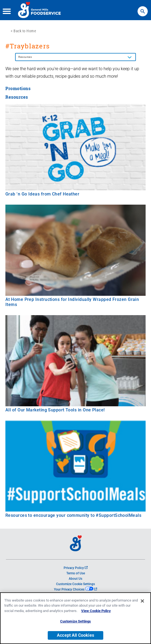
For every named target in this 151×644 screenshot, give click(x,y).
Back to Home (25, 31)
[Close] (142, 601)
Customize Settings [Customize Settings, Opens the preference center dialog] (75, 622)
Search (143, 9)
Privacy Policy (76, 568)
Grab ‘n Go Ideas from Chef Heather (42, 194)
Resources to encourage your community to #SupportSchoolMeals (73, 515)
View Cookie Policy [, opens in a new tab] (96, 611)
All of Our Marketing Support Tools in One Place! (55, 410)
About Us (75, 579)
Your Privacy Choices (75, 589)
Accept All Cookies (75, 636)
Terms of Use (76, 573)
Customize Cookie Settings (75, 584)
